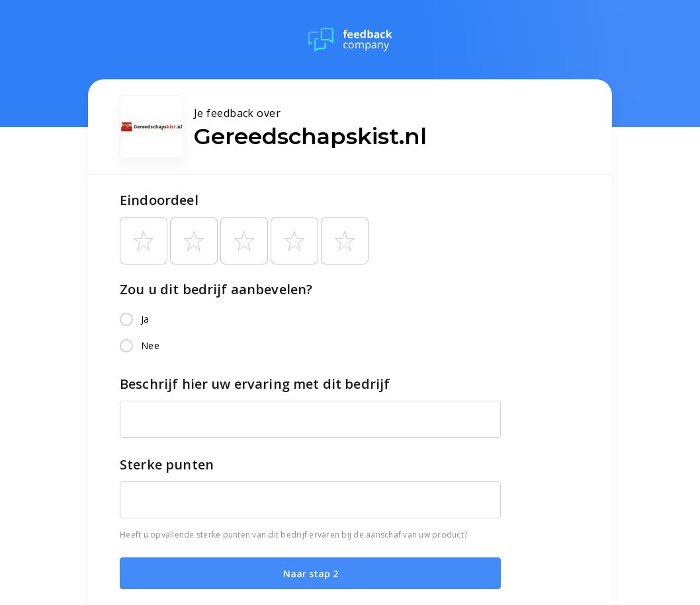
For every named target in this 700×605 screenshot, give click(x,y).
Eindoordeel (159, 200)
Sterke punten (167, 464)
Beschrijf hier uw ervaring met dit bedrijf (255, 384)
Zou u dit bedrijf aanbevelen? (216, 289)
